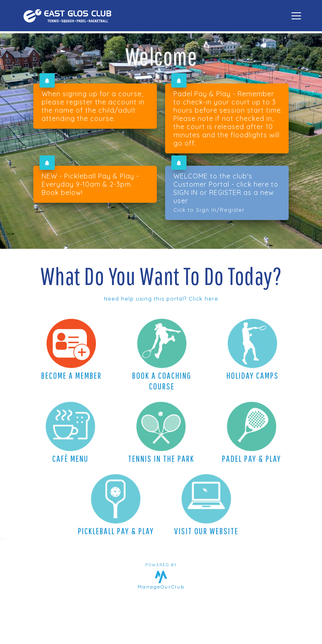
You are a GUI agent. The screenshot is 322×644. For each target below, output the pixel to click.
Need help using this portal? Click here (161, 299)
